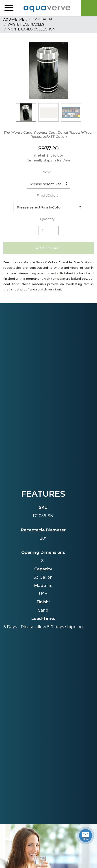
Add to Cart (48, 248)
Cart (89, 8)
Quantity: (47, 219)
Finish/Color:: (47, 195)
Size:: (47, 172)
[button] (9, 8)
